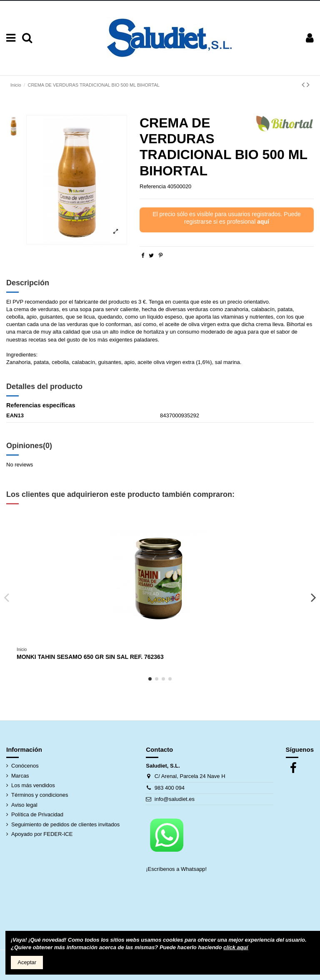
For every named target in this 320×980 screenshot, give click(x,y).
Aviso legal (24, 805)
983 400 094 (170, 788)
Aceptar (27, 962)
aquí (263, 222)
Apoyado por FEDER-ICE (42, 834)
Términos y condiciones (40, 795)
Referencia (153, 186)
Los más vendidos (33, 785)
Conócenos (25, 766)
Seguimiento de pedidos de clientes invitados (65, 824)
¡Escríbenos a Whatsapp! (177, 869)
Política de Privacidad (37, 814)
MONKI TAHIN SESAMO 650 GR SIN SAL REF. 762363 (90, 657)
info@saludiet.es (175, 799)
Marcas (20, 776)
